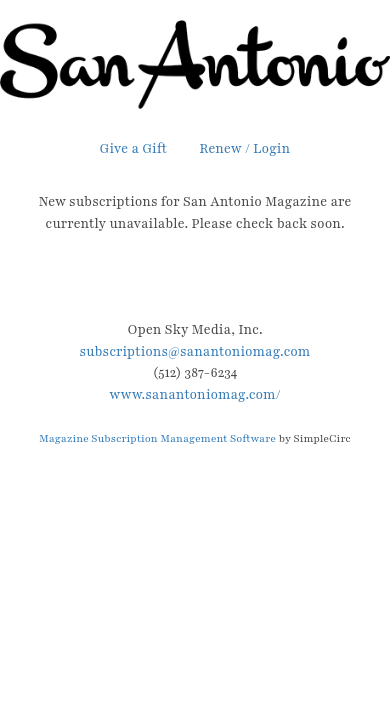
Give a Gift (134, 149)
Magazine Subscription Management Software (157, 438)
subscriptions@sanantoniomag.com (195, 352)
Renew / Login (244, 149)
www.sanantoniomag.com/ (194, 395)
